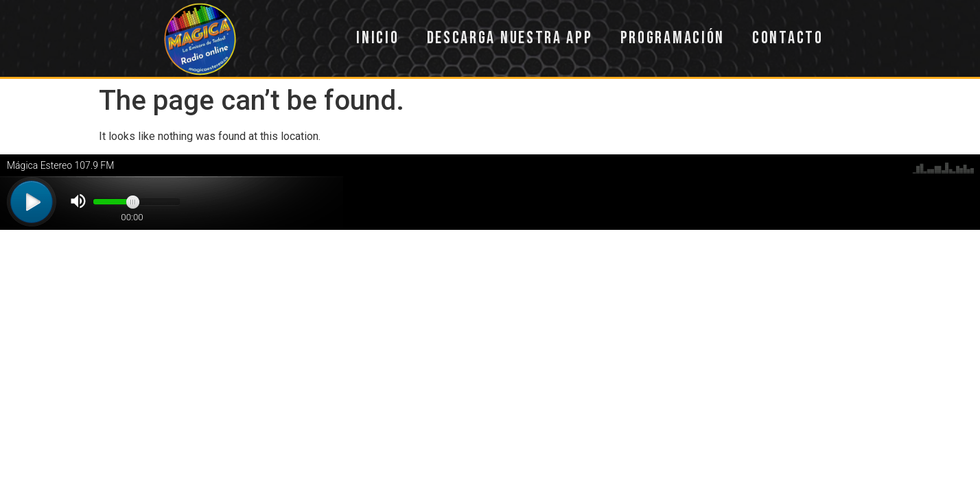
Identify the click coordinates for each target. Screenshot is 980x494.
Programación (673, 38)
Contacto (788, 38)
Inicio (377, 38)
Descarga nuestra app (510, 38)
